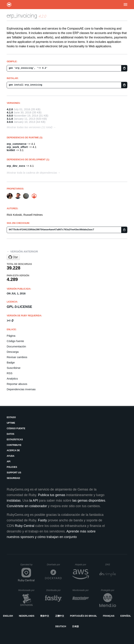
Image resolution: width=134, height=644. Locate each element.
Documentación (16, 346)
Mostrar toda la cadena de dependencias (32, 173)
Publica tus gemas (52, 495)
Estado (11, 417)
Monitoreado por (27, 590)
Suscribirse (14, 368)
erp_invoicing (22, 16)
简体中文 (45, 616)
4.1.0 (10, 112)
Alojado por (82, 565)
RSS (10, 373)
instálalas (14, 500)
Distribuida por (54, 590)
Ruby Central (25, 526)
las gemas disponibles (89, 500)
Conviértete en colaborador (27, 506)
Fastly (42, 520)
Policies (12, 467)
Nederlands (27, 616)
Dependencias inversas (21, 389)
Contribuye (14, 445)
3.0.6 (10, 122)
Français (109, 616)
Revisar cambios (17, 357)
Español (126, 616)
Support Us (14, 473)
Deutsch (61, 626)
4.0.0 (10, 116)
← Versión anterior (22, 251)
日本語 (75, 626)
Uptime (11, 423)
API (9, 462)
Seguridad (13, 478)
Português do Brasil (83, 616)
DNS (111, 565)
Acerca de (13, 450)
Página (11, 336)
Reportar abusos (17, 384)
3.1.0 (10, 119)
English (8, 616)
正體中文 (60, 616)
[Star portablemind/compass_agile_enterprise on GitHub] (13, 257)
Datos (10, 434)
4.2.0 (10, 109)
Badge (11, 362)
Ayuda (11, 456)
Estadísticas (15, 440)
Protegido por (109, 590)
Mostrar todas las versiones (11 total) (30, 127)
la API (34, 500)
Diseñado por (54, 565)
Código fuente (15, 341)
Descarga (13, 352)
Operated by (27, 566)
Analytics (12, 379)
